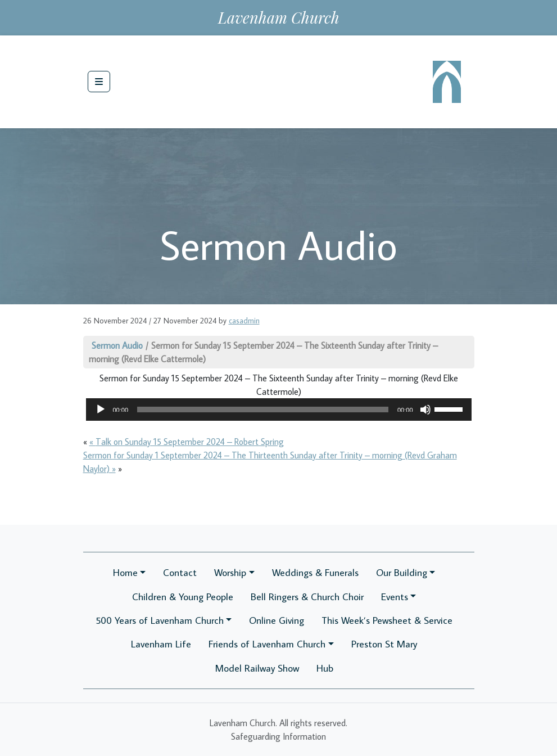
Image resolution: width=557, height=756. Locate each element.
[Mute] (425, 409)
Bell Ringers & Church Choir (307, 597)
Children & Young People (183, 597)
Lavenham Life (161, 644)
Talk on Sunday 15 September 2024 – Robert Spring (190, 442)
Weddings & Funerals (315, 572)
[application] (279, 409)
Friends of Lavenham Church (267, 644)
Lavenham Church (279, 17)
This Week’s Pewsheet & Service (387, 620)
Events (395, 597)
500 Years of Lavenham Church (160, 620)
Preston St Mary (384, 644)
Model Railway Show (257, 668)
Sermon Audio (117, 345)
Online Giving (277, 620)
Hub (325, 668)
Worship (230, 572)
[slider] (263, 409)
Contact (180, 572)
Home (125, 572)
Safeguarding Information (278, 736)
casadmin (244, 321)
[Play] (101, 409)
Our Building (402, 572)
